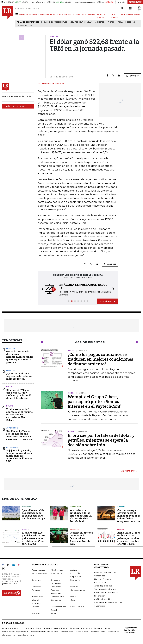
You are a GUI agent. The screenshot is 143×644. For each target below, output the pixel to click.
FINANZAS (24, 14)
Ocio (73, 600)
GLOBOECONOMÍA (64, 14)
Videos (54, 613)
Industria (11, 348)
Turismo (121, 507)
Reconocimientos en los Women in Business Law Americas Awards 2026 (81, 538)
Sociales (36, 613)
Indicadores (37, 597)
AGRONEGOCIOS (79, 14)
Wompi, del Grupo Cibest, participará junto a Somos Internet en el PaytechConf (94, 402)
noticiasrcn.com (98, 632)
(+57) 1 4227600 (10, 584)
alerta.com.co (8, 635)
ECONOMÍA (34, 14)
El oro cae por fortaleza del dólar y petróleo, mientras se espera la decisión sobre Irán (101, 440)
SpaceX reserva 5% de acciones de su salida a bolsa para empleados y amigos (34, 514)
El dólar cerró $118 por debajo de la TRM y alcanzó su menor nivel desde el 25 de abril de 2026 (34, 538)
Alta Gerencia (57, 570)
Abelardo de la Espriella (81, 22)
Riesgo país (130, 22)
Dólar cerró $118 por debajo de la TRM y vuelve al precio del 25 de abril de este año (19, 394)
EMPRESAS (44, 14)
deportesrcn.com (26, 635)
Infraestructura (58, 597)
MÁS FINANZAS (127, 471)
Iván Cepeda (100, 22)
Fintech (112, 22)
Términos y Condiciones (105, 589)
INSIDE (137, 14)
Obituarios (56, 600)
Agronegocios (38, 570)
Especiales (56, 587)
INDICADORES (127, 14)
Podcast (36, 607)
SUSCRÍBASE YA (107, 301)
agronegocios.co (34, 628)
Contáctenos (100, 582)
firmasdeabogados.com (81, 628)
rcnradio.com (82, 632)
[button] (42, 289)
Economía (75, 580)
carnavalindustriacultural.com (44, 632)
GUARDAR (133, 76)
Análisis (74, 570)
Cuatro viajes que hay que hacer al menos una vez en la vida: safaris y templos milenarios (129, 516)
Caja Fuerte (56, 573)
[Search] (122, 8)
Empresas (36, 587)
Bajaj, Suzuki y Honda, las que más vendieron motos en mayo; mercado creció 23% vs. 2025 (19, 456)
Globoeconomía (78, 590)
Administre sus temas (14, 106)
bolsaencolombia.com (105, 628)
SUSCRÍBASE (135, 2)
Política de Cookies (103, 599)
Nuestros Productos (103, 579)
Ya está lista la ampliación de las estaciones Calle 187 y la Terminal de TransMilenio (81, 516)
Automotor (12, 428)
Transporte (75, 507)
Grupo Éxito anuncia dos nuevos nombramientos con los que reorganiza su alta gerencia (20, 357)
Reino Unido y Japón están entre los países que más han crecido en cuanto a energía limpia (129, 538)
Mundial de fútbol (26, 26)
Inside (73, 597)
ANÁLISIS (92, 14)
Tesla (120, 22)
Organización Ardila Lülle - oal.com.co (131, 630)
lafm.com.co (114, 632)
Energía (121, 529)
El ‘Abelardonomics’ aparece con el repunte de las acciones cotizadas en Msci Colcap (19, 415)
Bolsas (10, 387)
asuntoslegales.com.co (13, 628)
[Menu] (17, 14)
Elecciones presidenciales (55, 22)
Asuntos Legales (39, 573)
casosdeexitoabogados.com (15, 632)
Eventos (74, 587)
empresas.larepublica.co (56, 628)
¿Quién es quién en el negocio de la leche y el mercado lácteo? (19, 376)
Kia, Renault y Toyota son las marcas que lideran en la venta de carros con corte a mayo (20, 435)
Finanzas (36, 590)
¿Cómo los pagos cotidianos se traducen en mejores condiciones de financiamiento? (100, 359)
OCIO (52, 14)
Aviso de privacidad (103, 586)
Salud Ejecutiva (77, 607)
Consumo (36, 580)
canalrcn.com (67, 632)
